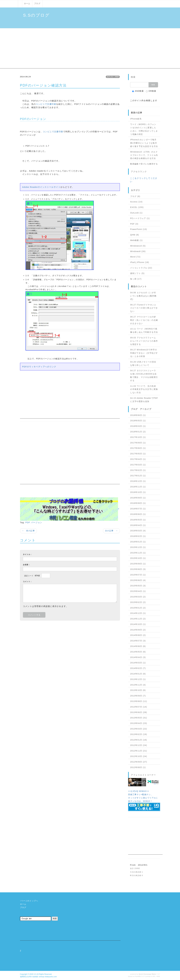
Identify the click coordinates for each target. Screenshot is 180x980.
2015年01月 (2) (138, 608)
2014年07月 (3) (138, 641)
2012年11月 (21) (139, 751)
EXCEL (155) (137, 207)
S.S (35, 974)
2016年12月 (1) (138, 481)
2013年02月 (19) (139, 734)
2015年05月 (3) (138, 586)
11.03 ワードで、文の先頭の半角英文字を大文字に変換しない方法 (144, 389)
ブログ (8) (135, 196)
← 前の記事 (28, 531)
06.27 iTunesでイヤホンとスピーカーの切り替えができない (144, 308)
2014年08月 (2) (138, 635)
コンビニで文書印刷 (46, 104)
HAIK (158, 976)
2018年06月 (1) (138, 415)
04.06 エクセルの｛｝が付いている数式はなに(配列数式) (143, 296)
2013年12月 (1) (138, 679)
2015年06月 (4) (138, 580)
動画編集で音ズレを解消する (144, 164)
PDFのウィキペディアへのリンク (39, 367)
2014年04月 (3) (138, 657)
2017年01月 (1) (138, 476)
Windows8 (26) (138, 251)
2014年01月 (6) (138, 674)
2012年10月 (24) (139, 756)
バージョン (37, 522)
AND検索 (138, 91)
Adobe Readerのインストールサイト (41, 187)
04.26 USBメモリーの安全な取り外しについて (143, 363)
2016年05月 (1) (138, 520)
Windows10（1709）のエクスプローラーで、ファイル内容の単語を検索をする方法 (144, 155)
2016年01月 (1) (138, 542)
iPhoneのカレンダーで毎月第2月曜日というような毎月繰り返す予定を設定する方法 (144, 143)
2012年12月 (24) (139, 745)
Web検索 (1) (136, 240)
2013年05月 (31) (139, 718)
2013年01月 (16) (139, 740)
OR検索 (151, 91)
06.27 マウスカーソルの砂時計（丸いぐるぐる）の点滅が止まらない (144, 320)
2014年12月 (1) (138, 613)
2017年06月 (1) (138, 448)
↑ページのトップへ (29, 901)
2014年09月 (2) (138, 630)
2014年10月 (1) (138, 624)
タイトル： (28, 554)
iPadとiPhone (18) (140, 262)
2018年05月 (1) (138, 421)
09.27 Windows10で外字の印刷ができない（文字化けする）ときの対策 (144, 353)
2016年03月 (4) (138, 531)
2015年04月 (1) (138, 591)
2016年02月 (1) (138, 536)
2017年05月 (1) (138, 454)
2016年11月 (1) (138, 487)
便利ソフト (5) (137, 273)
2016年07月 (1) (138, 509)
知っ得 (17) (136, 279)
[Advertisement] (90, 49)
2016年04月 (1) (138, 525)
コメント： (28, 582)
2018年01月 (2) (138, 432)
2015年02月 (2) (138, 602)
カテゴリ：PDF (113, 77)
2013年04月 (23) (139, 723)
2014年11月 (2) (138, 619)
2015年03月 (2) (138, 597)
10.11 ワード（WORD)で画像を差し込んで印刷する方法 (144, 330)
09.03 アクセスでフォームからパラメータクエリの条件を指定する (144, 341)
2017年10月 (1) (138, 437)
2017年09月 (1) (138, 443)
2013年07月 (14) (139, 707)
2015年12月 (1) (138, 547)
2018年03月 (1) (138, 426)
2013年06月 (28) (139, 712)
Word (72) (135, 257)
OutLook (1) (136, 213)
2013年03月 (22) (139, 729)
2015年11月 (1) (138, 553)
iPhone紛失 (136, 119)
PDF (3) (134, 224)
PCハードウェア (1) (140, 218)
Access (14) (136, 202)
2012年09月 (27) (139, 762)
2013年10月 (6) (138, 690)
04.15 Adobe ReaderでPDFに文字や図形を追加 (144, 400)
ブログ (37, 3)
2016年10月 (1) (138, 492)
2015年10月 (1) (138, 558)
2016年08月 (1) (138, 503)
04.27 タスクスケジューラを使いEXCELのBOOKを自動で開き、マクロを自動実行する (144, 375)
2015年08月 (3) (138, 569)
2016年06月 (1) (138, 514)
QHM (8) (135, 235)
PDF (28, 522)
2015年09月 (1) (138, 564)
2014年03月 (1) (138, 663)
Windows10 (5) (138, 246)
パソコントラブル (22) (141, 268)
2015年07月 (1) (138, 575)
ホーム (27, 3)
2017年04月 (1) (138, 459)
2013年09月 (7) (138, 696)
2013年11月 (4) (138, 685)
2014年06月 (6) (138, 646)
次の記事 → (111, 531)
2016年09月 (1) (138, 498)
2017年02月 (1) (138, 470)
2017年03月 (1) (138, 465)
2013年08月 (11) (139, 701)
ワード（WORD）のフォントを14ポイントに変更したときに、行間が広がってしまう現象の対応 (144, 129)
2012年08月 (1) (138, 767)
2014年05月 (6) (138, 652)
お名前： (27, 565)
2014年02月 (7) (138, 668)
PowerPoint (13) (139, 229)
